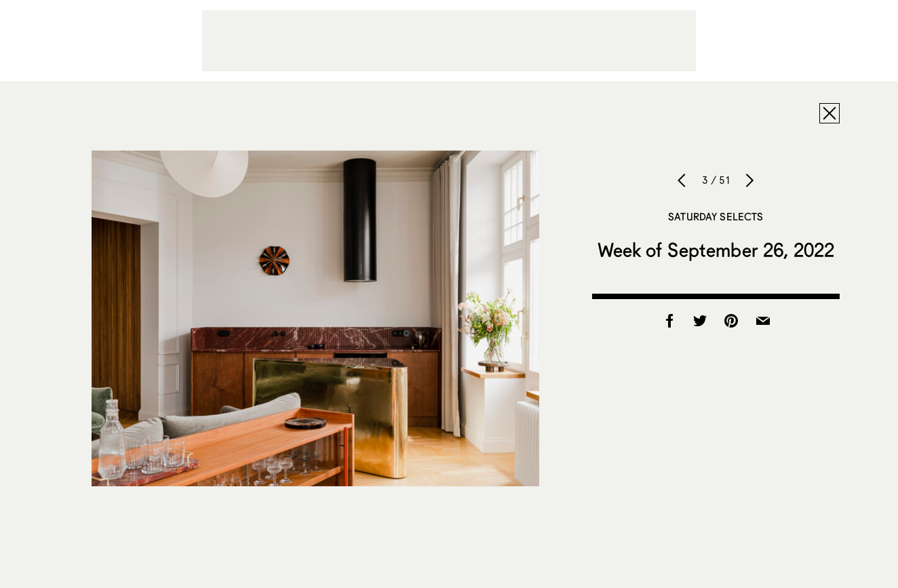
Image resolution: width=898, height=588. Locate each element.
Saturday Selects (716, 216)
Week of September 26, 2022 (716, 250)
